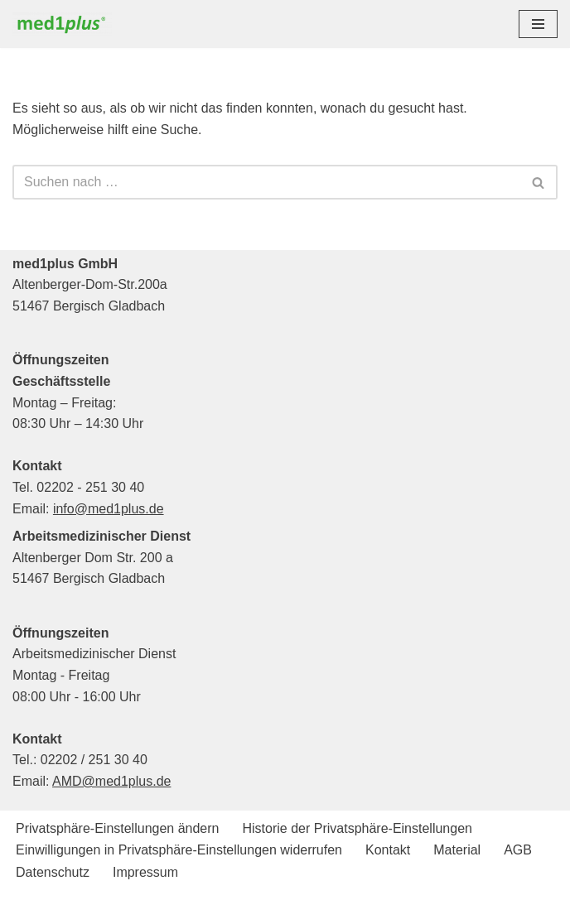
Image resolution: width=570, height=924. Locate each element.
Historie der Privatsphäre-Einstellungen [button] (357, 828)
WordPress (353, 906)
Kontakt (388, 850)
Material (457, 850)
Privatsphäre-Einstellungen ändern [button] (117, 828)
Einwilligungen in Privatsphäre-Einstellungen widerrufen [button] (179, 850)
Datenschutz (53, 872)
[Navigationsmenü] (538, 24)
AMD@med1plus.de (111, 781)
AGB (518, 850)
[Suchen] (266, 182)
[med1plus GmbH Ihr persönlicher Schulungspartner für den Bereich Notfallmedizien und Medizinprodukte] (66, 24)
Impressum (145, 872)
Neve (200, 906)
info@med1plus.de (109, 509)
